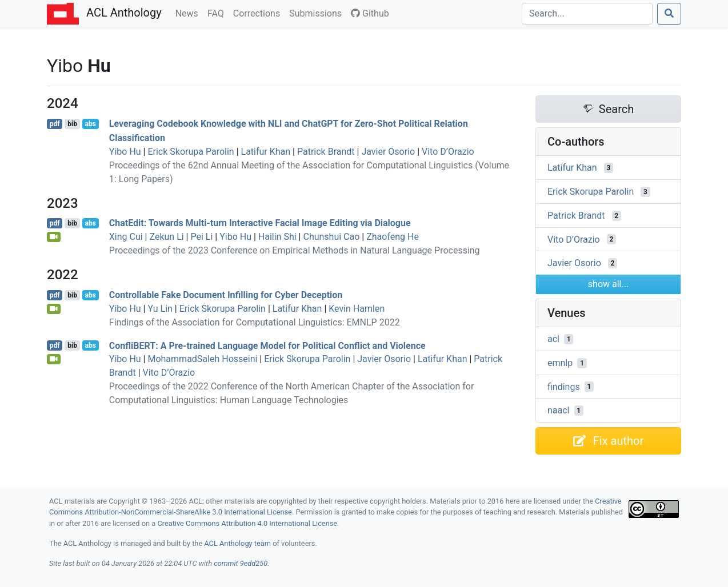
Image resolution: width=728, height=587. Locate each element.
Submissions (318, 13)
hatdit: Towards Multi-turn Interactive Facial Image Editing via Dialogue (260, 223)
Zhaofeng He (393, 237)
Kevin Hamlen (357, 309)
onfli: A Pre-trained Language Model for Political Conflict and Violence (267, 345)
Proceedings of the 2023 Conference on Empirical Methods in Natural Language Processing (295, 250)
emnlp (560, 363)
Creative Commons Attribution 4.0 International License (247, 523)
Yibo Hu (125, 152)
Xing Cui (126, 237)
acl (553, 339)
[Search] (587, 14)
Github (370, 13)
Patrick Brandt (326, 152)
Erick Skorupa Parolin (191, 152)
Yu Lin (160, 309)
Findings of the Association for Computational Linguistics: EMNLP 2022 (255, 322)
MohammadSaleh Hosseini (202, 359)
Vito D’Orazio (448, 152)
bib (72, 124)
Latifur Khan (266, 152)
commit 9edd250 (241, 563)
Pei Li (201, 237)
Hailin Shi (277, 237)
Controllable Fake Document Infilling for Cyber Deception (226, 295)
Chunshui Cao (331, 237)
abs (90, 124)
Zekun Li (166, 237)
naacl (559, 410)
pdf (55, 124)
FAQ (218, 13)
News (189, 13)
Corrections (259, 13)
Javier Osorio (388, 152)
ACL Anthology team (237, 543)
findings (564, 386)
